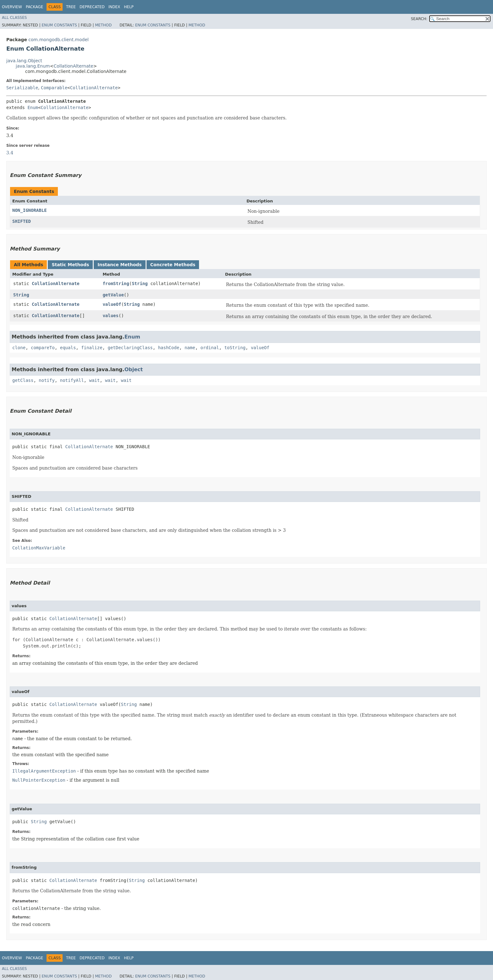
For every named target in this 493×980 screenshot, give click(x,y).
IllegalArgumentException (44, 771)
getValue (113, 295)
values (111, 316)
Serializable (22, 88)
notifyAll (72, 380)
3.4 (10, 153)
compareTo (43, 348)
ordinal (210, 348)
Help (129, 7)
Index (114, 7)
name (190, 348)
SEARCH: (419, 19)
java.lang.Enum (33, 66)
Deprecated (92, 7)
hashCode (169, 348)
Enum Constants (59, 25)
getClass (23, 380)
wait (94, 380)
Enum (33, 107)
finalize (92, 348)
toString (235, 348)
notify (47, 380)
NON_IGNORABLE (30, 210)
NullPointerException (39, 780)
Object (134, 369)
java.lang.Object (24, 61)
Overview (12, 7)
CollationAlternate (73, 66)
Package (34, 7)
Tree (71, 7)
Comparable (54, 88)
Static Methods (70, 265)
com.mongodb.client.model (58, 40)
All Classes (14, 18)
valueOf (112, 304)
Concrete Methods (173, 265)
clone (19, 348)
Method (103, 25)
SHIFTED (22, 221)
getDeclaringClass (130, 348)
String (140, 284)
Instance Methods (119, 265)
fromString (116, 284)
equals (68, 348)
